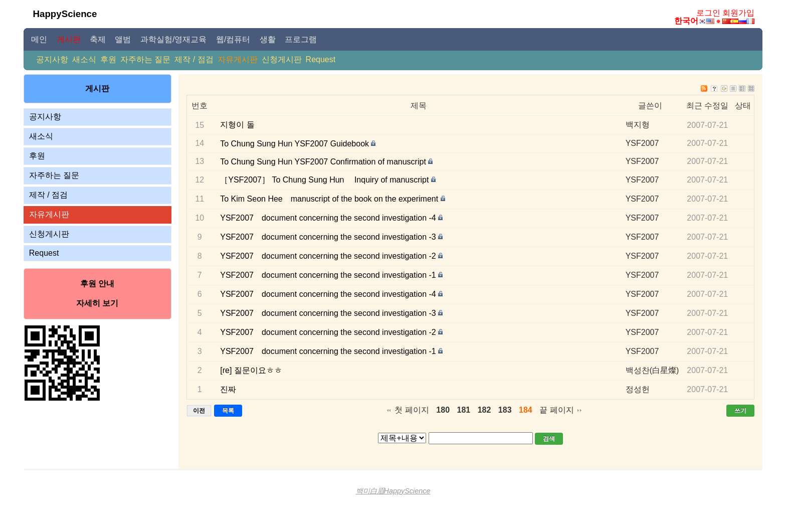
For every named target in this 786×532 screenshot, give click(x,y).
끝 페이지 (556, 410)
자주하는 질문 (145, 59)
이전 (199, 411)
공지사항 (52, 59)
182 (484, 410)
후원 (108, 59)
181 (464, 410)
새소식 (84, 59)
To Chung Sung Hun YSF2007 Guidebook (294, 144)
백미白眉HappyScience (393, 491)
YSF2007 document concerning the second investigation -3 (328, 237)
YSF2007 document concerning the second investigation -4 (328, 218)
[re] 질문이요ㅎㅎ (251, 370)
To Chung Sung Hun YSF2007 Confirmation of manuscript (323, 162)
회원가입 (738, 13)
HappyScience (65, 14)
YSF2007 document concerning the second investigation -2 (328, 256)
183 (505, 410)
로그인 (708, 13)
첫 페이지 (412, 410)
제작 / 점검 (194, 59)
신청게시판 (282, 59)
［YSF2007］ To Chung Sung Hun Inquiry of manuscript (324, 180)
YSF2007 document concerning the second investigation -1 (328, 275)
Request (321, 59)
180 (443, 410)
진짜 (228, 389)
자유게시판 (238, 59)
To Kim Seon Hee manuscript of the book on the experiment (329, 199)
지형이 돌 (237, 125)
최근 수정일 (707, 106)
